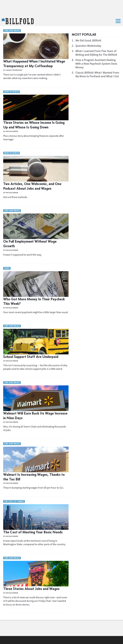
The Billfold (18, 21)
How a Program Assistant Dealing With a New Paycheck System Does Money (96, 64)
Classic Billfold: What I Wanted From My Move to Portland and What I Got (97, 74)
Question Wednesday (88, 46)
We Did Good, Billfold (88, 40)
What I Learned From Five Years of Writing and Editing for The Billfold (96, 53)
